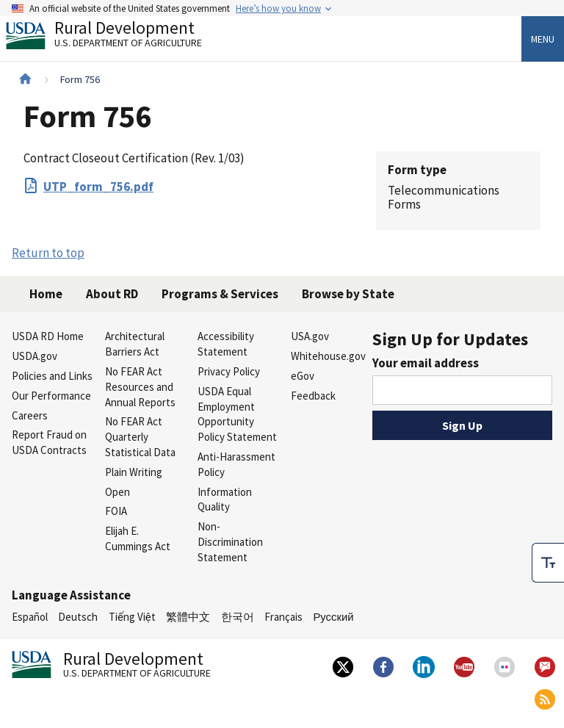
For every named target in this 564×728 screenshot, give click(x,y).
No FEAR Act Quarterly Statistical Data (140, 437)
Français (283, 617)
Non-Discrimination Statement (230, 542)
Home (46, 294)
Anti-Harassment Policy (236, 464)
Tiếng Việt (132, 617)
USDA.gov (35, 356)
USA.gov (310, 336)
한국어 (238, 617)
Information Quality (225, 500)
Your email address (426, 363)
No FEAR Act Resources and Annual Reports (140, 387)
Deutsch (78, 617)
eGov (303, 376)
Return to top (48, 253)
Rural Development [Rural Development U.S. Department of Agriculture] (116, 37)
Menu (543, 39)
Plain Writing (134, 472)
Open (117, 492)
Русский (333, 617)
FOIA (116, 511)
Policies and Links (52, 376)
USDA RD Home (48, 336)
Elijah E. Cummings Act (138, 538)
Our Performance (51, 396)
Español (30, 617)
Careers (30, 415)
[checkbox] (548, 563)
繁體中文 (188, 617)
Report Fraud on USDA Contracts (49, 442)
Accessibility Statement (226, 344)
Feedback (313, 396)
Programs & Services (220, 294)
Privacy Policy (229, 371)
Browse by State (348, 294)
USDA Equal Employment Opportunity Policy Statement (237, 414)
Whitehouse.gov (328, 356)
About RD (112, 294)
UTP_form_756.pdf (98, 187)
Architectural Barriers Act (135, 344)
